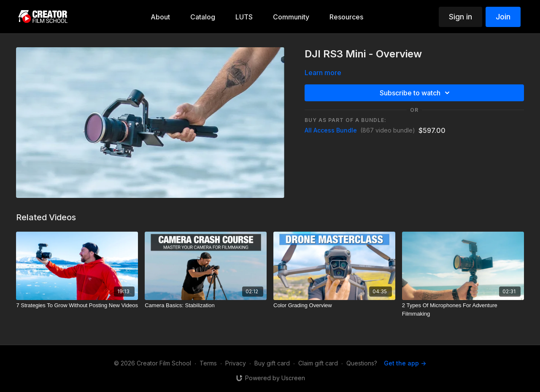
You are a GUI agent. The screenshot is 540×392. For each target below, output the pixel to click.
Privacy (236, 363)
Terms (208, 363)
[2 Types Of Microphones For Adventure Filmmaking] (463, 310)
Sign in (460, 17)
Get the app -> (405, 363)
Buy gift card (272, 363)
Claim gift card (318, 363)
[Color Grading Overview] (334, 305)
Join (503, 17)
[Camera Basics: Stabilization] (206, 305)
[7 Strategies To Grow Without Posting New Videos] (77, 305)
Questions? (362, 363)
